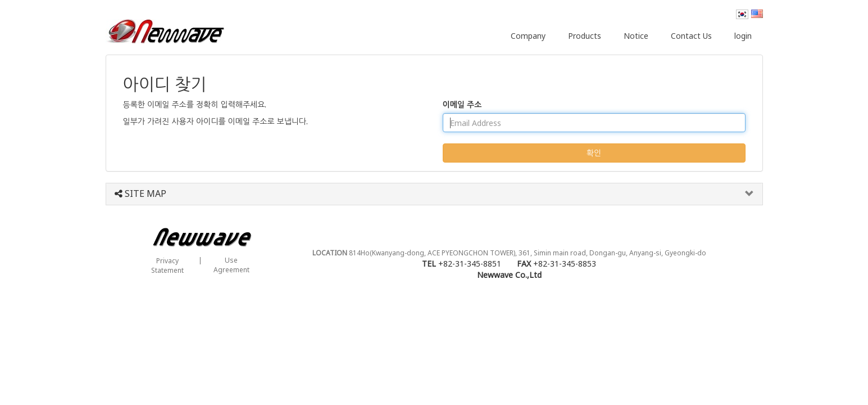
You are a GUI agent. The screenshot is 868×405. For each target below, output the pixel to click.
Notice (636, 36)
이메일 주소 (462, 104)
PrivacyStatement (167, 265)
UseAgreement (231, 265)
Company (528, 36)
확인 (594, 153)
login (743, 36)
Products (585, 36)
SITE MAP (140, 194)
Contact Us (691, 36)
